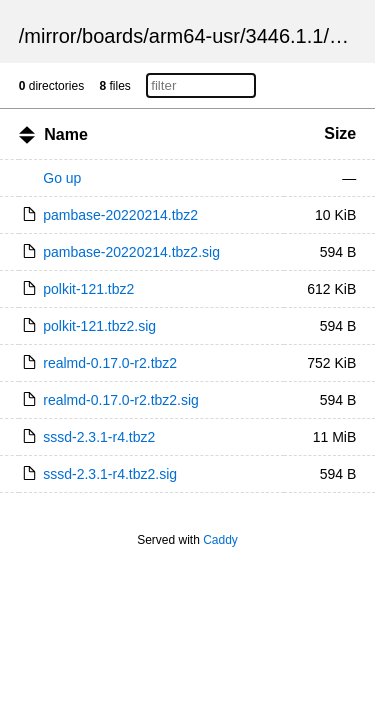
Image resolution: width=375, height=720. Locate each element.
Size (340, 133)
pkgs (350, 36)
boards (112, 36)
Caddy (220, 540)
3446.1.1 (285, 36)
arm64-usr (194, 36)
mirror (50, 36)
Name (66, 134)
